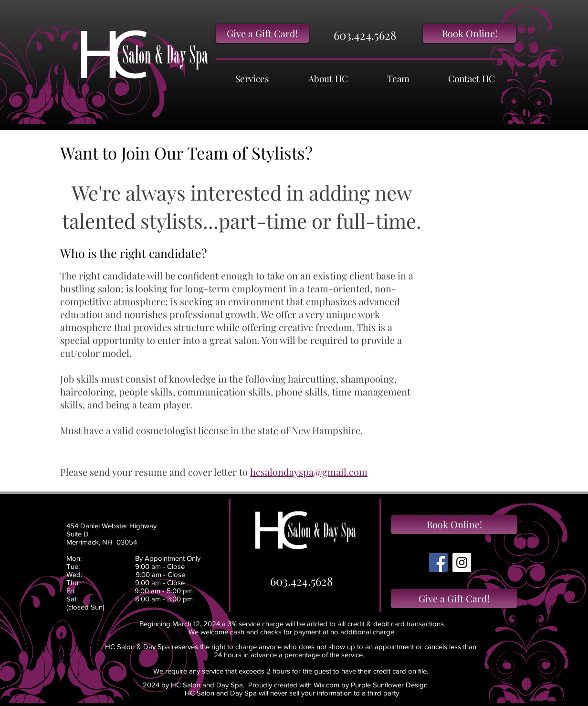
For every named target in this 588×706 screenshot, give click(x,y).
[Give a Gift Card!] (262, 33)
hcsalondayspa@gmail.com (309, 472)
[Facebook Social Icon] (438, 562)
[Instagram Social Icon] (462, 562)
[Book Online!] (469, 33)
